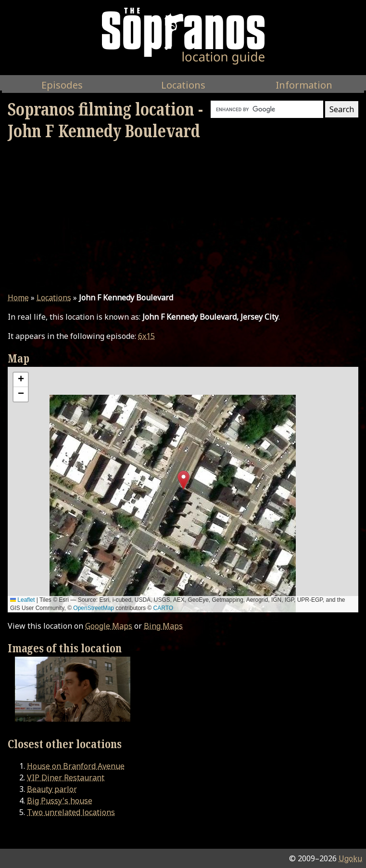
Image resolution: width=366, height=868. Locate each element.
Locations (54, 298)
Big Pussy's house (60, 801)
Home (18, 298)
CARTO (164, 608)
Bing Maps (163, 626)
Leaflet (22, 600)
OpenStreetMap (94, 608)
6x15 (146, 336)
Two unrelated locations (71, 812)
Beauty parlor (52, 789)
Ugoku (350, 858)
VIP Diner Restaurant (66, 777)
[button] (183, 480)
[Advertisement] (183, 217)
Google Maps (109, 626)
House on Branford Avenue (76, 766)
